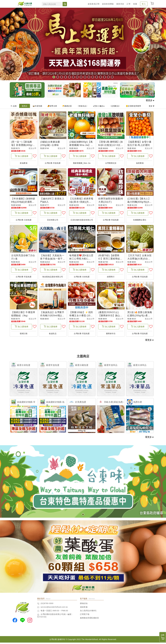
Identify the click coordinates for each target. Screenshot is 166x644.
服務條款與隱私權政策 (89, 619)
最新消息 (120, 4)
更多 (152, 106)
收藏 (135, 4)
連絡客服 (84, 608)
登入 (144, 4)
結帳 (163, 637)
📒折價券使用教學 (133, 106)
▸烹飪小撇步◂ (99, 106)
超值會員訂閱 (94, 4)
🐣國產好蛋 (67, 106)
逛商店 (25, 106)
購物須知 (84, 605)
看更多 (150, 100)
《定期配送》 (115, 106)
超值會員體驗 (108, 4)
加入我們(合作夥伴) (88, 612)
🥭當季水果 (52, 106)
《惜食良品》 (82, 106)
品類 (13, 106)
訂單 (129, 4)
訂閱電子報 (85, 616)
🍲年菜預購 (37, 106)
